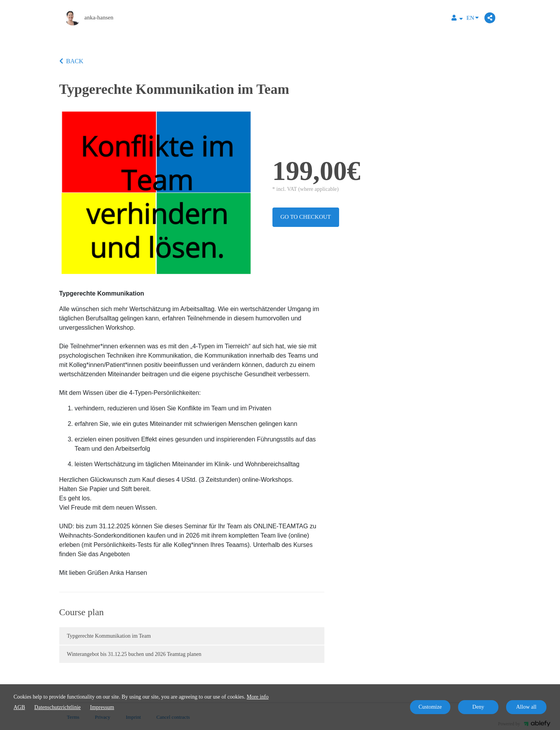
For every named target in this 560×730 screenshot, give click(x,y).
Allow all (526, 707)
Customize (430, 707)
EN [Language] (473, 17)
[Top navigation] (457, 19)
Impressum (102, 707)
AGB (19, 707)
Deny (478, 707)
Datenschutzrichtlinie (58, 707)
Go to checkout (306, 217)
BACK (71, 61)
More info (258, 697)
